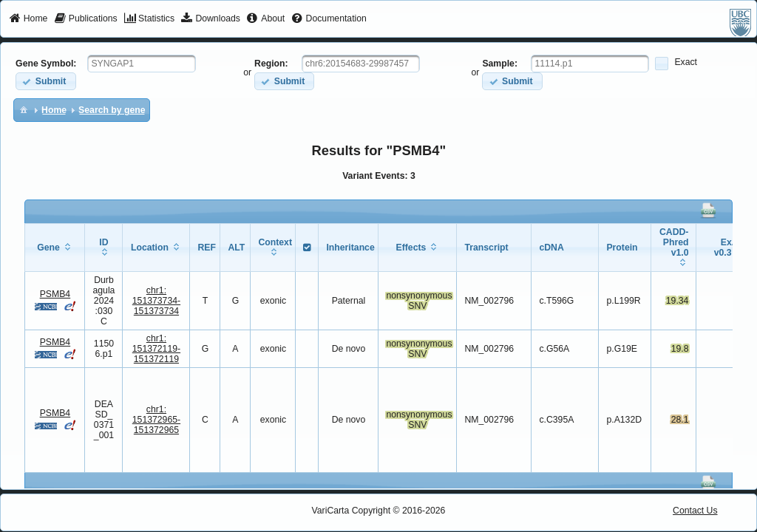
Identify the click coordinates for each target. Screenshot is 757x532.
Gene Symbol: (46, 64)
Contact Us (695, 511)
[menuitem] (28, 19)
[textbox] (142, 64)
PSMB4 (55, 294)
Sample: (500, 64)
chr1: (156, 301)
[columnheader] (55, 247)
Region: (271, 64)
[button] (45, 81)
